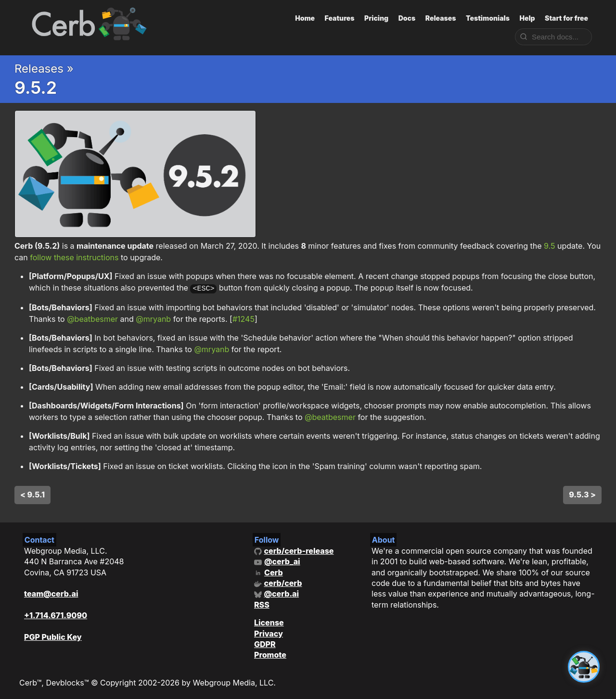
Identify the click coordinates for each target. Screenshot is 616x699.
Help (527, 18)
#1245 (244, 318)
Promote (270, 654)
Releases (441, 18)
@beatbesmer (92, 318)
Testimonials (488, 18)
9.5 (549, 246)
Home (305, 18)
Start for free (566, 18)
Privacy (269, 632)
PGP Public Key (53, 636)
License (269, 622)
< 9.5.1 (32, 494)
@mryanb (153, 318)
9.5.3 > (582, 494)
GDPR (265, 643)
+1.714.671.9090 (56, 614)
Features (340, 18)
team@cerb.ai (51, 593)
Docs (407, 18)
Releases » (44, 69)
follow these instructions (74, 257)
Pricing (376, 18)
